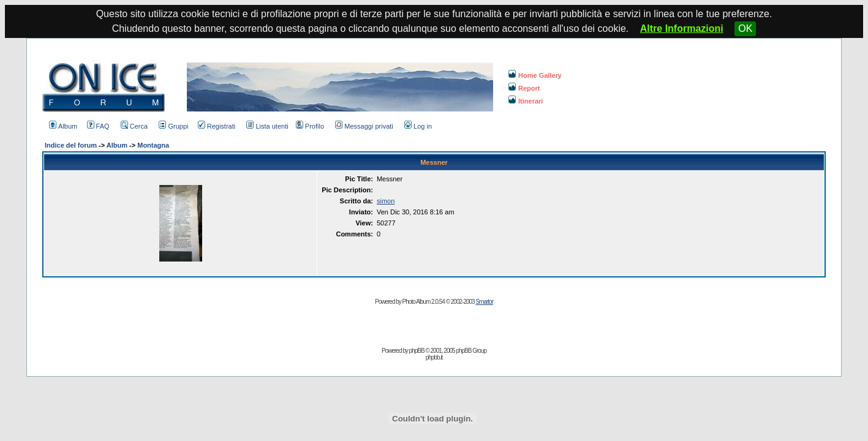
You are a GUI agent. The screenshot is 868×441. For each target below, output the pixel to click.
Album (63, 126)
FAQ (98, 126)
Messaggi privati (364, 126)
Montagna (153, 145)
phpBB (417, 351)
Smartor (484, 302)
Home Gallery (535, 75)
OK (745, 28)
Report (524, 88)
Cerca (134, 126)
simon (386, 201)
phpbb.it (434, 357)
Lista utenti (267, 126)
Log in (418, 126)
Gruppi (173, 126)
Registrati (217, 126)
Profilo (310, 126)
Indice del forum (71, 145)
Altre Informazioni (682, 28)
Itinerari (526, 101)
